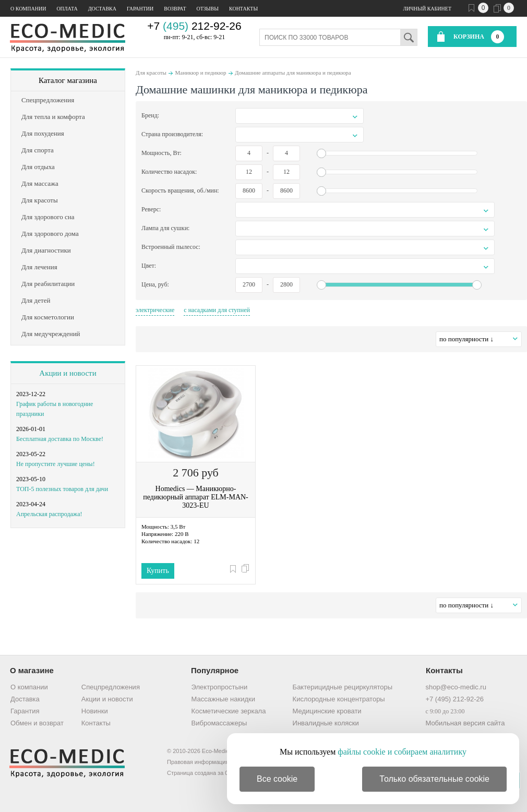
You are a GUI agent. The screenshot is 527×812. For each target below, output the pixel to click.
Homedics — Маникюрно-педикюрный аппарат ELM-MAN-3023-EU (196, 497)
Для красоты (151, 73)
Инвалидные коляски (326, 723)
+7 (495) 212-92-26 (454, 699)
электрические (155, 310)
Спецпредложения (111, 687)
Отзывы (208, 9)
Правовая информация (198, 762)
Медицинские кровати (327, 711)
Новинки (95, 711)
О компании (28, 9)
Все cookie (277, 779)
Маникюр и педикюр (200, 73)
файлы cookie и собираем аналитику (402, 752)
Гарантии (140, 9)
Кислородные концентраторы (339, 699)
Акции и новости (68, 373)
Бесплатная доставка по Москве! (60, 439)
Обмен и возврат (37, 723)
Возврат (175, 9)
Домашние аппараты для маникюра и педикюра (293, 73)
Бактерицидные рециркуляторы (343, 687)
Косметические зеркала (229, 711)
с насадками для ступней (217, 310)
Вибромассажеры (219, 723)
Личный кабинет (427, 9)
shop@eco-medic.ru (456, 687)
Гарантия (25, 711)
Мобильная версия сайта (465, 723)
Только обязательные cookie (434, 779)
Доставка (102, 9)
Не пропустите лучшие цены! (56, 464)
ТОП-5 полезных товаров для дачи (62, 489)
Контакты (243, 9)
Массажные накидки (223, 699)
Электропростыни (220, 687)
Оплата (67, 9)
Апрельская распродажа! (49, 514)
